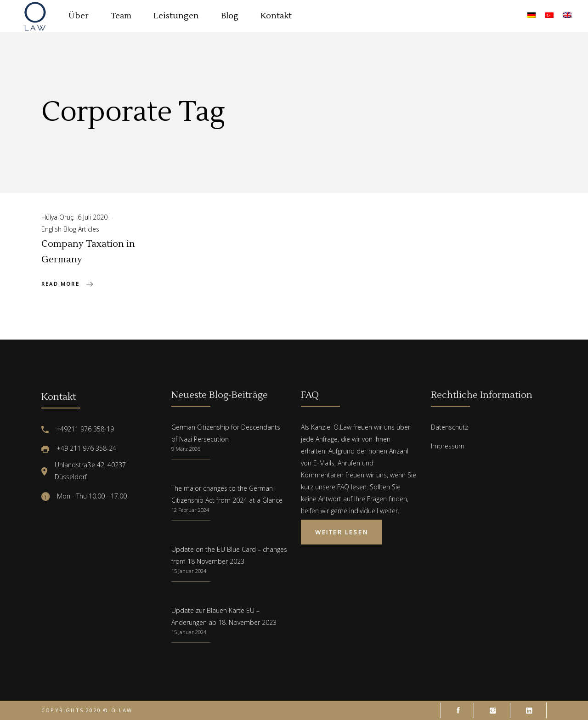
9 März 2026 (186, 449)
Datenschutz (449, 427)
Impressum (448, 446)
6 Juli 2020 (93, 217)
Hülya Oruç (58, 217)
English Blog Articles (70, 229)
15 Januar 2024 (189, 571)
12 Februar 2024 (190, 510)
